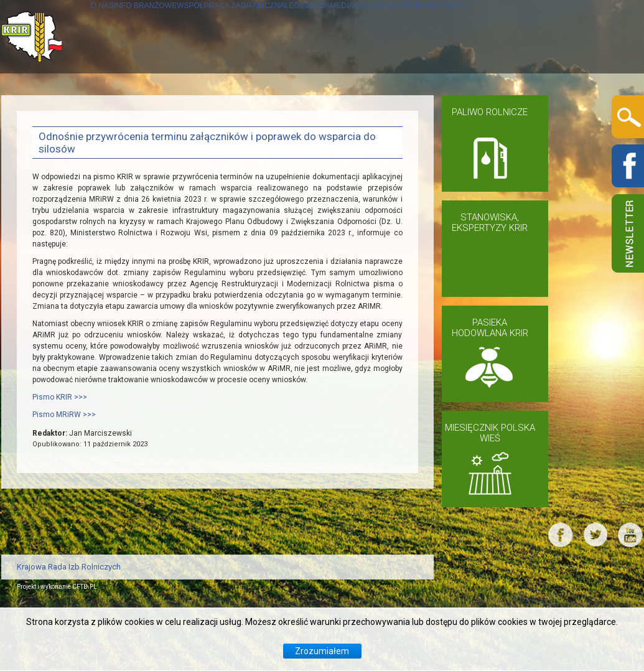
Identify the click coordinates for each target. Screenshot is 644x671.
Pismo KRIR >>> (60, 522)
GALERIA (500, 110)
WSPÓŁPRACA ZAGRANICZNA (259, 110)
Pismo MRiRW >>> (64, 540)
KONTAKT (55, 183)
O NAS (47, 110)
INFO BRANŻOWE (122, 110)
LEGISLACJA (384, 110)
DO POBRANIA (575, 110)
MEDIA (447, 110)
